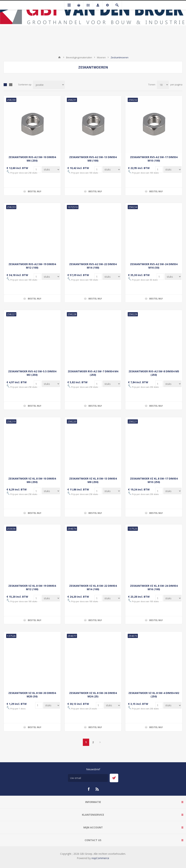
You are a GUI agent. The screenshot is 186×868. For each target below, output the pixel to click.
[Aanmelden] (88, 778)
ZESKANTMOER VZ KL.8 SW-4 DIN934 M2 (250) (154, 695)
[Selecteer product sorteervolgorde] (49, 85)
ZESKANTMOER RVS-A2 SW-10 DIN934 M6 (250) (32, 159)
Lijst (11, 85)
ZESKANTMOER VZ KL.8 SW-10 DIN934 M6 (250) (32, 480)
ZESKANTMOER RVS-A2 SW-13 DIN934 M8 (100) (93, 159)
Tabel (5, 85)
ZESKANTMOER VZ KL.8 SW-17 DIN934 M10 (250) (154, 480)
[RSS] (97, 789)
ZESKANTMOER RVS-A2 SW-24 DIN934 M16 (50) (154, 266)
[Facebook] (89, 789)
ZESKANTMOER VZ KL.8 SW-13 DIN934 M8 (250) (93, 480)
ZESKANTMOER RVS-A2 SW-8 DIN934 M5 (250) (154, 373)
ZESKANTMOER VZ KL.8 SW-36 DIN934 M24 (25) (93, 695)
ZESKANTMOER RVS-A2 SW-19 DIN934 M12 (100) (32, 266)
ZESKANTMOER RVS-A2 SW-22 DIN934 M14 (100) (93, 266)
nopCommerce (100, 858)
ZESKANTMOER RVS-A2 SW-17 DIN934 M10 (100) (154, 159)
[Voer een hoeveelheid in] (37, 170)
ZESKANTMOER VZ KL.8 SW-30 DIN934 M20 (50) (32, 695)
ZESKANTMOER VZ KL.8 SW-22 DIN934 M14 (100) (93, 587)
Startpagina (59, 57)
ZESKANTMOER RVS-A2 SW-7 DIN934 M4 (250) (93, 373)
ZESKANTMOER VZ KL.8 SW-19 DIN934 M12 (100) (32, 587)
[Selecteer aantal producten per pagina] (163, 85)
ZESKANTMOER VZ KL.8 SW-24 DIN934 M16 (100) (154, 587)
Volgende (100, 742)
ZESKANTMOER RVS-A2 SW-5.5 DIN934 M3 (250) (32, 373)
